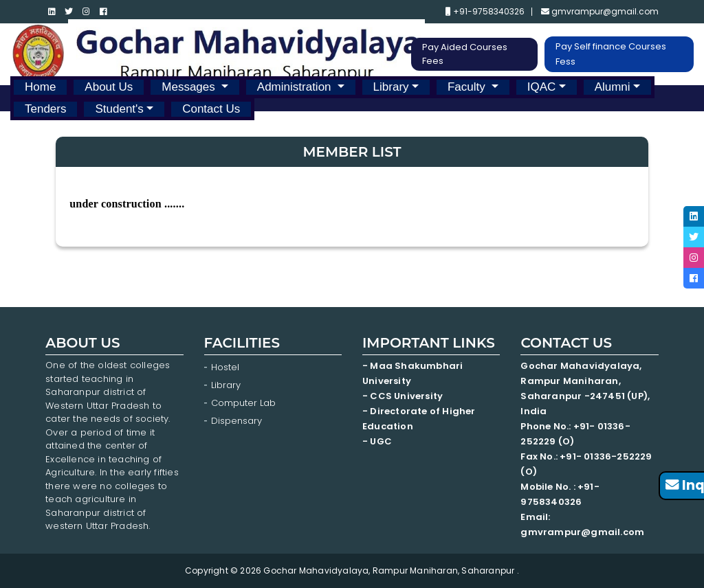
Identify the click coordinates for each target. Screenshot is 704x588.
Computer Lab (245, 403)
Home (40, 87)
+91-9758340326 (485, 12)
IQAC (542, 87)
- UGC (377, 441)
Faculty (468, 87)
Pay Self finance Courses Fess (611, 54)
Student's (119, 109)
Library (391, 87)
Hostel (225, 367)
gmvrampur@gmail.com (600, 12)
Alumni (613, 87)
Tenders (45, 109)
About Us (109, 87)
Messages (190, 87)
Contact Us (211, 109)
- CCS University (403, 396)
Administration (296, 87)
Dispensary (236, 421)
